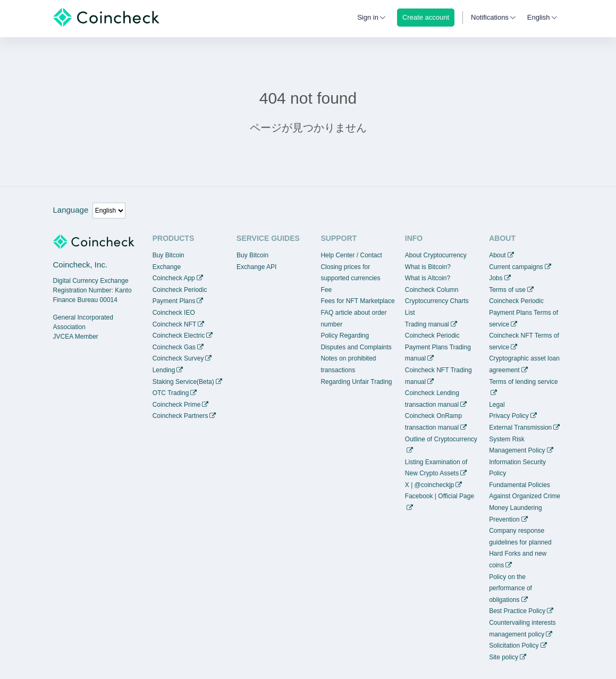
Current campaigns (516, 267)
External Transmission (520, 427)
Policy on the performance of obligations (510, 588)
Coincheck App (174, 278)
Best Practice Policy (517, 611)
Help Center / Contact (351, 255)
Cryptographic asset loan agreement (524, 364)
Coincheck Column (432, 290)
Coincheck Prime (177, 405)
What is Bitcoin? (428, 267)
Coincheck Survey (178, 358)
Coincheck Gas (174, 347)
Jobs (496, 278)
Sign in (368, 17)
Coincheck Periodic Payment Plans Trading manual (438, 347)
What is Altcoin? (428, 278)
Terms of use (507, 290)
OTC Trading (171, 393)
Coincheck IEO (174, 313)
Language (71, 210)
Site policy (504, 657)
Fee (326, 290)
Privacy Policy (509, 416)
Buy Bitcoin (168, 255)
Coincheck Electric (179, 336)
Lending (164, 370)
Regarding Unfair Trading (356, 382)
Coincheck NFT (175, 324)
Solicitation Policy (514, 646)
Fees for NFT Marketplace (357, 301)
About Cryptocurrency (436, 255)
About (497, 255)
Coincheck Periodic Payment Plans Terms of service (524, 312)
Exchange (167, 267)
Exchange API (256, 267)
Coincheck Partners (180, 416)
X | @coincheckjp (430, 485)
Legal (497, 405)
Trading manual (427, 324)
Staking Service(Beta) (183, 382)
